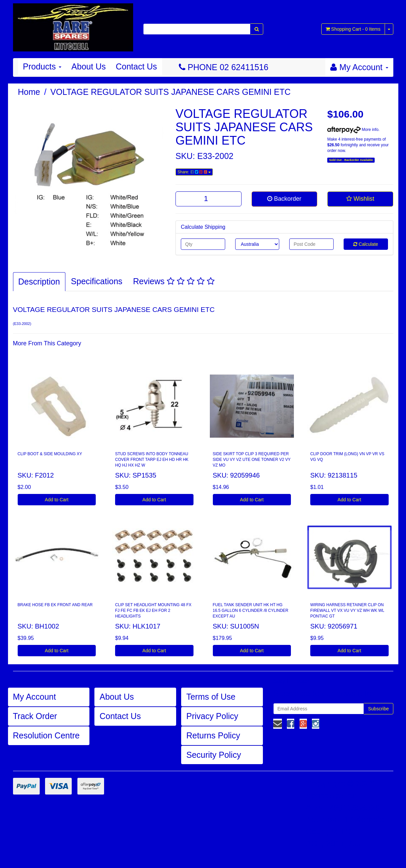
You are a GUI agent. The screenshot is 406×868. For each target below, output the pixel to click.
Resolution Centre (46, 735)
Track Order (35, 716)
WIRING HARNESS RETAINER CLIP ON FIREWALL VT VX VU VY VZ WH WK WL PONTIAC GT (347, 611)
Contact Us (136, 66)
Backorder (284, 199)
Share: (194, 172)
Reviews (174, 281)
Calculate (366, 244)
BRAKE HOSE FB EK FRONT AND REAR (55, 605)
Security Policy (214, 755)
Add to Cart (57, 500)
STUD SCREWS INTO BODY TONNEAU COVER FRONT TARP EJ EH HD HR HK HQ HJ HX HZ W (152, 460)
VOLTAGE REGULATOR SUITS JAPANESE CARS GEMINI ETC (170, 92)
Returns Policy (213, 735)
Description (39, 282)
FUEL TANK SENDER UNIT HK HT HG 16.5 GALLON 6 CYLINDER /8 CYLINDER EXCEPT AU (251, 611)
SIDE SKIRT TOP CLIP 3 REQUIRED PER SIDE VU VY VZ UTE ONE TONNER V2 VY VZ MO (252, 460)
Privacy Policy (212, 716)
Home (29, 92)
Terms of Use (211, 697)
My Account (35, 697)
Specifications (97, 281)
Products (42, 66)
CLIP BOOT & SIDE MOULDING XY (50, 454)
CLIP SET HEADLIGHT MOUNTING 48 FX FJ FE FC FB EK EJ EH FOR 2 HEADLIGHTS (153, 611)
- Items (353, 29)
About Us (89, 66)
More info (353, 130)
